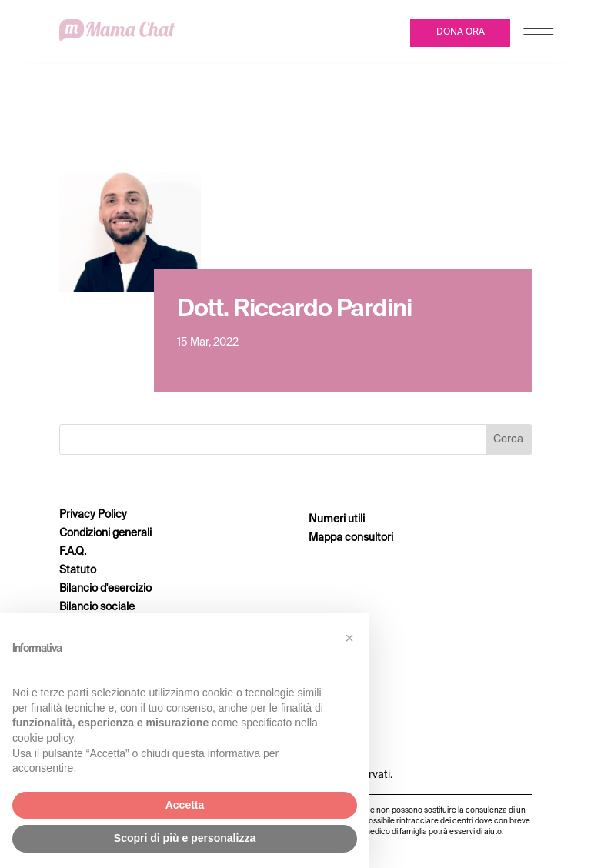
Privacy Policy (93, 515)
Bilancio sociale (97, 607)
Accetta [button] (185, 805)
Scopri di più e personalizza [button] (185, 838)
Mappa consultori (351, 538)
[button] (349, 638)
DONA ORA (461, 32)
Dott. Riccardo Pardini (294, 309)
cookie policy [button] (43, 738)
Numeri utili (337, 519)
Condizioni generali (105, 533)
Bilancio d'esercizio (105, 589)
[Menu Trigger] (538, 35)
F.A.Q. (73, 552)
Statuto (78, 570)
